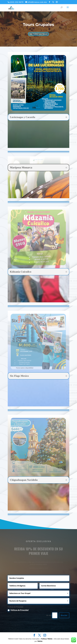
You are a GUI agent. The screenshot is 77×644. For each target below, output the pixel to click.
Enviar (64, 615)
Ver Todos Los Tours (38, 34)
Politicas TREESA (47, 639)
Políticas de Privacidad (20, 610)
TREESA (40, 641)
